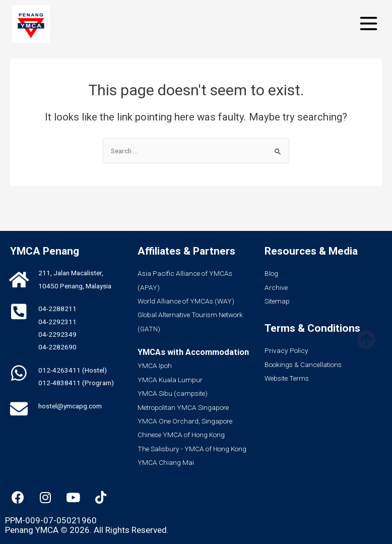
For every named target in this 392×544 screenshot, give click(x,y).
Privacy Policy (286, 350)
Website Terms (287, 378)
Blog (271, 273)
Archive (276, 287)
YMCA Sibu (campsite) (173, 393)
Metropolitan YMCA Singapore (183, 407)
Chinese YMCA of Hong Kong (181, 435)
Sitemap (277, 301)
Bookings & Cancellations (303, 365)
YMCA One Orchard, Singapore (185, 421)
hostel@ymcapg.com (70, 406)
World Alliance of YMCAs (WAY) (186, 301)
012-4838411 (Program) (76, 383)
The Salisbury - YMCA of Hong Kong (192, 449)
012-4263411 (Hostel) (73, 370)
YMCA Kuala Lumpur (170, 380)
